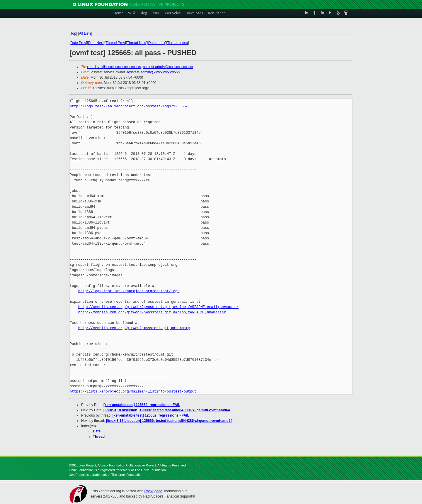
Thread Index (178, 43)
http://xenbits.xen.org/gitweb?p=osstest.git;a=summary (134, 328)
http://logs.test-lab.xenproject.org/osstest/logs (129, 291)
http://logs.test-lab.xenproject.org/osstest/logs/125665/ (129, 106)
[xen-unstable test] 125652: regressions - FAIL (142, 405)
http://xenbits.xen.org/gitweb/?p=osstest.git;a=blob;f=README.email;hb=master (158, 307)
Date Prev (78, 43)
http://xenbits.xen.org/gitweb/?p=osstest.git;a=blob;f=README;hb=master (152, 312)
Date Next (96, 43)
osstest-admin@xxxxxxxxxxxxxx (168, 67)
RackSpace (153, 491)
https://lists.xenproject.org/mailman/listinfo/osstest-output (133, 391)
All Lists (85, 33)
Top (73, 33)
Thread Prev (115, 43)
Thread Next (137, 43)
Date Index (157, 43)
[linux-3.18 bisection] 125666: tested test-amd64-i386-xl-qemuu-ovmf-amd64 (167, 410)
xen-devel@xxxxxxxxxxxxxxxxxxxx (114, 67)
